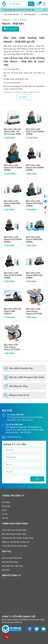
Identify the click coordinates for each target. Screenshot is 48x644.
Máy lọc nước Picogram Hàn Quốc (24, 377)
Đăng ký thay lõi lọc (17, 395)
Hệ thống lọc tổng (16, 386)
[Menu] (44, 4)
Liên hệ (5, 518)
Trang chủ (6, 20)
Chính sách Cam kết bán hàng (14, 530)
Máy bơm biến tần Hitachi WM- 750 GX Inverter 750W (13, 132)
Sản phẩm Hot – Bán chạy (12, 566)
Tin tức (5, 514)
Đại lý (4, 510)
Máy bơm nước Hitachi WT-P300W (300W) (35, 168)
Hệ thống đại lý (28, 15)
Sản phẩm (6, 506)
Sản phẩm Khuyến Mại (18, 368)
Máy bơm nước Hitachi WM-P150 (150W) (34, 275)
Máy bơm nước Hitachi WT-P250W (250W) (35, 203)
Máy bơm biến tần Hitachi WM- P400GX (13, 311)
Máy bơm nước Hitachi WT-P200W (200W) (13, 239)
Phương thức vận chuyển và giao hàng (17, 538)
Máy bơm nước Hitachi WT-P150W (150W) (13, 275)
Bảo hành (6, 570)
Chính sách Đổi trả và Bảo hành (15, 546)
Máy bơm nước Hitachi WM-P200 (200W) (34, 239)
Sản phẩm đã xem (9, 15)
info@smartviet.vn (14, 437)
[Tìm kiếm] (31, 4)
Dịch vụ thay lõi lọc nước (12, 558)
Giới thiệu (6, 502)
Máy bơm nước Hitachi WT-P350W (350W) (13, 168)
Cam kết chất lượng (10, 562)
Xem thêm (24, 97)
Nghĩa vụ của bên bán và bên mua (16, 542)
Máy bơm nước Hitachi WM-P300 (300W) (12, 203)
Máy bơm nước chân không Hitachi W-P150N (12, 347)
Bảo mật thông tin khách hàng (14, 534)
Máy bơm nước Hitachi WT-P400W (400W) (35, 132)
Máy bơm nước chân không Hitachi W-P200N (34, 311)
